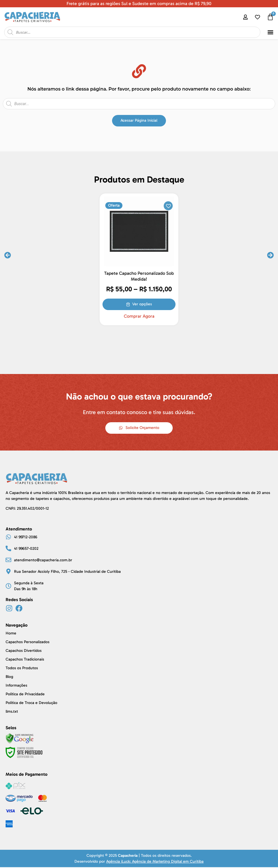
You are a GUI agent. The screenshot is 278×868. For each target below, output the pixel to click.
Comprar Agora (139, 316)
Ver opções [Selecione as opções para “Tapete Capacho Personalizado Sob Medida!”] (143, 304)
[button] (271, 32)
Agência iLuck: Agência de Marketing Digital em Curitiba (155, 862)
